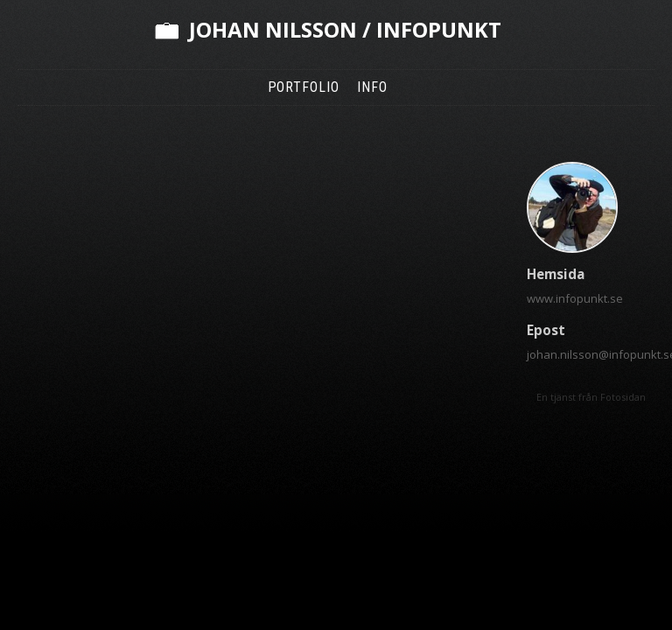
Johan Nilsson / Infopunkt (345, 29)
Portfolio (304, 87)
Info (372, 87)
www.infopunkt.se (575, 298)
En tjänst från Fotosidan (591, 397)
